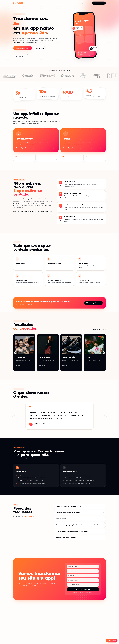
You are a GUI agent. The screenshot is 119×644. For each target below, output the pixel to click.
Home (33, 3)
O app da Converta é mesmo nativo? (80, 506)
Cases (69, 3)
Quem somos (76, 3)
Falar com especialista (93, 303)
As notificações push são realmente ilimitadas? (80, 531)
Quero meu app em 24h (83, 589)
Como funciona (41, 3)
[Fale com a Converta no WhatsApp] (112, 641)
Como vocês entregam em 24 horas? (80, 513)
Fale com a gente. (30, 516)
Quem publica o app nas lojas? (80, 537)
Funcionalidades (51, 3)
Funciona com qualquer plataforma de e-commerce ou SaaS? (80, 525)
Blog (82, 3)
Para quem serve (61, 3)
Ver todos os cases (99, 330)
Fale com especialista (99, 3)
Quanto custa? (80, 519)
